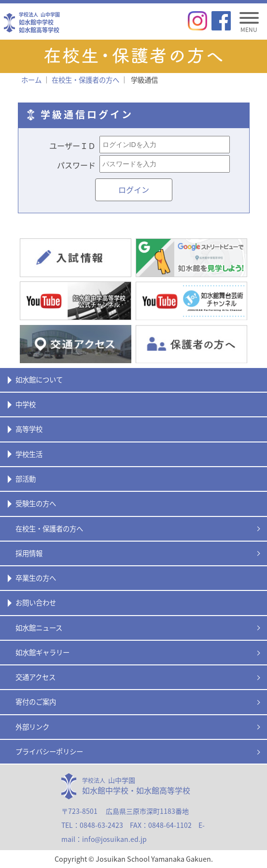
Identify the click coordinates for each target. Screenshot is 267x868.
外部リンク (32, 727)
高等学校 (29, 429)
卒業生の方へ (36, 578)
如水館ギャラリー (42, 652)
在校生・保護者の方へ (49, 529)
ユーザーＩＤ (72, 146)
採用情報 (29, 553)
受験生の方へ (36, 503)
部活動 (26, 479)
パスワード (76, 165)
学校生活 (29, 454)
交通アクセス (35, 677)
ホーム (31, 80)
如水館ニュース (39, 628)
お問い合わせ (36, 603)
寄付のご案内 (36, 702)
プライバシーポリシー (49, 751)
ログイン (134, 190)
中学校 (26, 404)
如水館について (39, 380)
